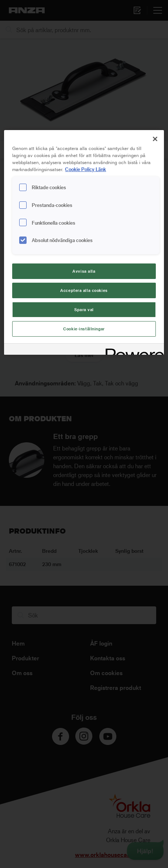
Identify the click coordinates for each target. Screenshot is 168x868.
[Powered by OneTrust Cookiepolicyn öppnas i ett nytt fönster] (132, 350)
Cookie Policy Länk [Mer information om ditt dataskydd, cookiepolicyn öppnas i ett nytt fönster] (85, 169)
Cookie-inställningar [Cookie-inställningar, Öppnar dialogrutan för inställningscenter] (84, 329)
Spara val (84, 309)
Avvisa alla (84, 271)
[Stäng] (155, 139)
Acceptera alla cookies (84, 290)
